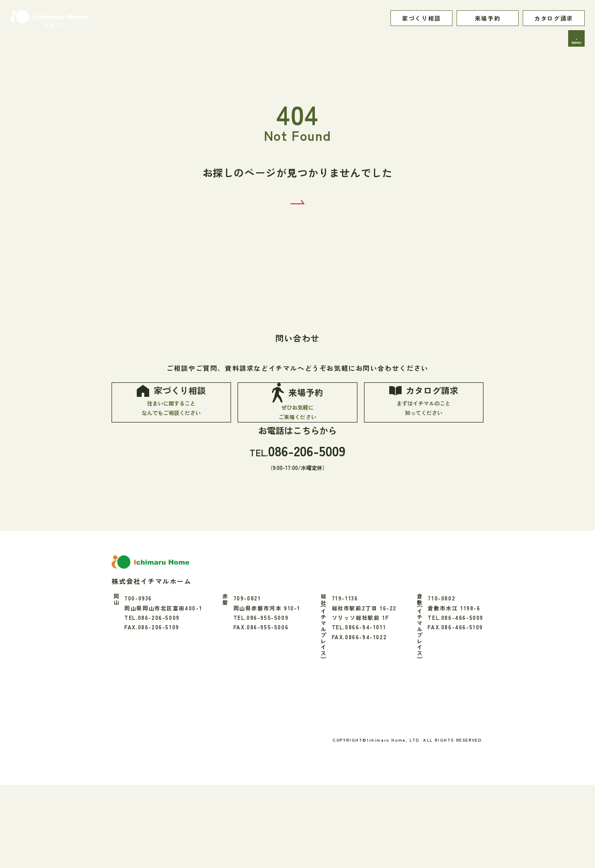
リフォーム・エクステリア (277, 799)
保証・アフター (262, 787)
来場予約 (488, 18)
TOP (127, 763)
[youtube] (175, 722)
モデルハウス (369, 775)
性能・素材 (256, 775)
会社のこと (456, 775)
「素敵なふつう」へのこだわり (162, 787)
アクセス (453, 787)
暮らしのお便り (371, 763)
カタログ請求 (554, 18)
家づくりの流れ (141, 799)
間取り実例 (456, 763)
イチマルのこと (141, 775)
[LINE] (154, 722)
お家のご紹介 (259, 763)
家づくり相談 (421, 18)
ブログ (359, 799)
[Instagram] (136, 722)
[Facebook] (117, 723)
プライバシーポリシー (453, 815)
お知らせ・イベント (377, 787)
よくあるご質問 (462, 799)
